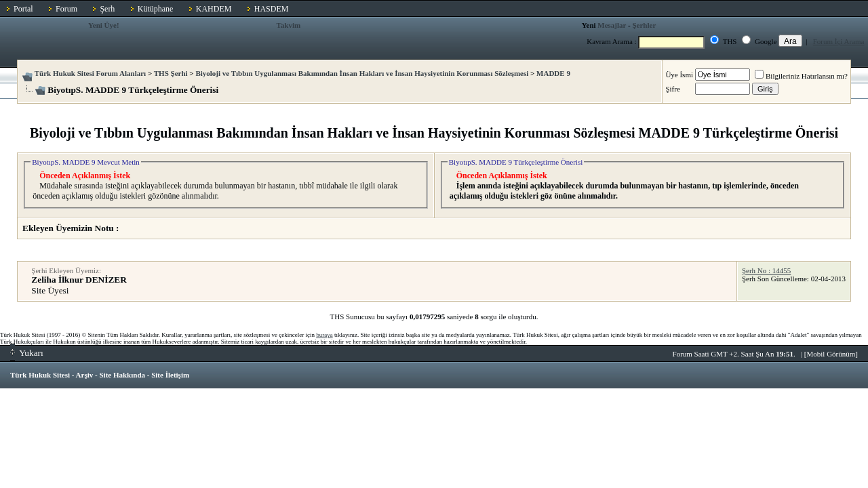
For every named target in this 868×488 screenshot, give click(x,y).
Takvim (289, 25)
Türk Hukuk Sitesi (40, 375)
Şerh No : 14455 (766, 270)
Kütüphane (156, 9)
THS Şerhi (171, 73)
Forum (66, 9)
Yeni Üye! (104, 25)
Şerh (107, 9)
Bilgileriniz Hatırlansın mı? (801, 76)
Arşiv (85, 375)
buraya (324, 335)
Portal (23, 9)
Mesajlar (612, 25)
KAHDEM (214, 9)
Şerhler (644, 25)
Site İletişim (170, 375)
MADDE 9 (553, 73)
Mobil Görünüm (831, 354)
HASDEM (272, 9)
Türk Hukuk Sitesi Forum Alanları (90, 73)
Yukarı (27, 353)
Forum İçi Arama (839, 41)
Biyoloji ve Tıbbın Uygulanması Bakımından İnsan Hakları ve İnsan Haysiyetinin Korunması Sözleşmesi (362, 73)
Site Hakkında (122, 375)
